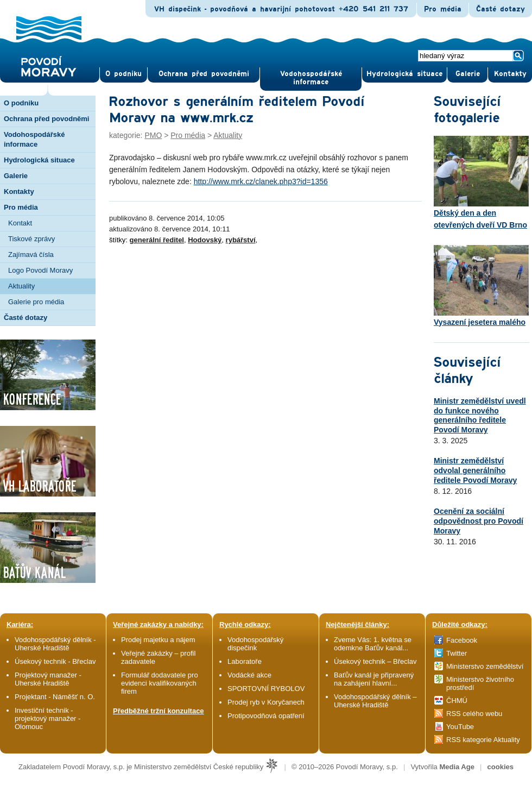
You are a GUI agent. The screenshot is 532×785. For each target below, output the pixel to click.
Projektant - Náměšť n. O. (55, 697)
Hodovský (205, 240)
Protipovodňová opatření (266, 716)
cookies (501, 767)
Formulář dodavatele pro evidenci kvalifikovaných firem (160, 683)
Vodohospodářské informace (311, 78)
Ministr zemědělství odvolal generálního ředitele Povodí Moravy (475, 470)
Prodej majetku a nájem (158, 640)
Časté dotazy (501, 9)
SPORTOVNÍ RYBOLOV (266, 689)
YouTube (460, 727)
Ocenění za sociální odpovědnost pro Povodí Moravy (479, 521)
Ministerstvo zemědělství (485, 666)
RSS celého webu (474, 714)
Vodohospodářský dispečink (255, 644)
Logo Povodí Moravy (40, 270)
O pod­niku (123, 74)
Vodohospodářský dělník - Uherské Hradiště (55, 644)
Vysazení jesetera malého (481, 286)
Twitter (457, 653)
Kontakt (20, 223)
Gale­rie (468, 74)
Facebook (462, 640)
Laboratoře (245, 661)
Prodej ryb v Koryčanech (266, 702)
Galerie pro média (36, 302)
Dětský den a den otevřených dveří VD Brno (481, 183)
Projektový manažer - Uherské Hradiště (48, 679)
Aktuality (21, 286)
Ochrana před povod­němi (204, 74)
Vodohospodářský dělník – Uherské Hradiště (375, 701)
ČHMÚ (457, 701)
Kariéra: (20, 624)
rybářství (241, 240)
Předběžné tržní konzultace (159, 711)
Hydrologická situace (404, 74)
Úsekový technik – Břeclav (375, 661)
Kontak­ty (510, 74)
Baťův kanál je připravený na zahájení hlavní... (374, 679)
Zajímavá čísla (31, 255)
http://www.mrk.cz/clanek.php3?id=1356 (261, 181)
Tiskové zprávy (31, 239)
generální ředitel (157, 240)
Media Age (457, 767)
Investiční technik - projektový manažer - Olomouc (47, 718)
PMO (153, 135)
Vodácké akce (249, 675)
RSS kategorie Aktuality (483, 740)
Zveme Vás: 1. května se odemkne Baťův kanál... (373, 644)
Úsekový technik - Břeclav (55, 661)
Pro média (443, 9)
